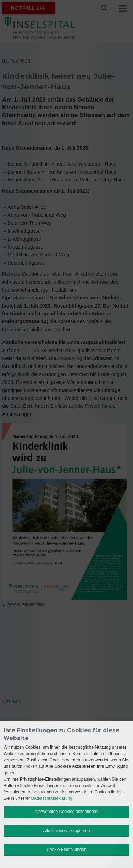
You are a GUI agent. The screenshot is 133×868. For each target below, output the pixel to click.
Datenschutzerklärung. (52, 798)
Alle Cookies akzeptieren (66, 831)
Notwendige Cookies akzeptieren (66, 812)
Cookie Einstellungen (66, 850)
